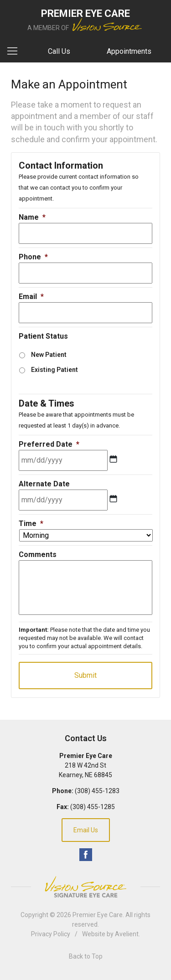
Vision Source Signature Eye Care (86, 887)
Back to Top (86, 956)
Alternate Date (44, 484)
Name (32, 217)
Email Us (86, 830)
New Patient (49, 355)
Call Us (59, 51)
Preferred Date (49, 444)
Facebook (86, 855)
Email (31, 297)
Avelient (127, 934)
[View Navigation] (16, 52)
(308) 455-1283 (97, 791)
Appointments (129, 51)
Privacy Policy (51, 934)
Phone (33, 257)
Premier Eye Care (98, 915)
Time (31, 524)
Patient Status (43, 336)
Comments (38, 554)
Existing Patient (54, 370)
